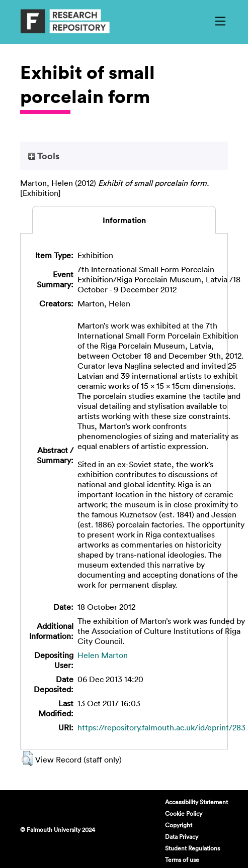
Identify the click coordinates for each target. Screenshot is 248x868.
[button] (27, 758)
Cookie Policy (184, 813)
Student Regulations (192, 848)
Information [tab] (124, 220)
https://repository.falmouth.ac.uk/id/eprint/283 (161, 727)
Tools (44, 156)
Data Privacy (182, 836)
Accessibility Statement (196, 802)
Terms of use (182, 859)
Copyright (179, 825)
